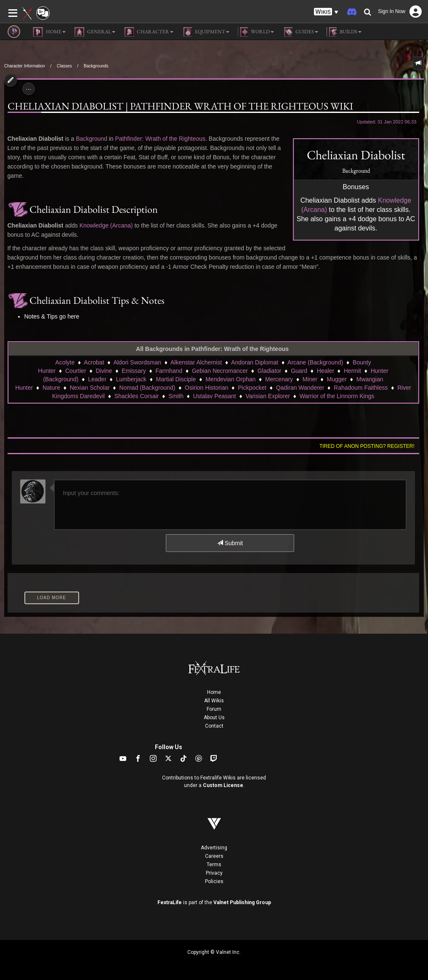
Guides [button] (300, 32)
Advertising (214, 848)
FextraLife (170, 902)
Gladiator (270, 371)
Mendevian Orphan (230, 379)
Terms (214, 865)
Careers (214, 856)
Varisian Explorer (268, 396)
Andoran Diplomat (255, 362)
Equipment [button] (206, 32)
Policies (214, 881)
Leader (97, 379)
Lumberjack (131, 379)
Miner (310, 379)
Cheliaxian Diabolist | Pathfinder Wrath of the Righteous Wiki (180, 106)
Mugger (337, 379)
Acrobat (94, 362)
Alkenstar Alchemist (196, 362)
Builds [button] (344, 32)
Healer (326, 371)
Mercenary (279, 379)
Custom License (223, 785)
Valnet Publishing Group (242, 902)
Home (214, 692)
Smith (176, 396)
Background (92, 139)
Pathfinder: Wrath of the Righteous (161, 139)
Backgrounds (96, 66)
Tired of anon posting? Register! (367, 446)
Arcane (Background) (315, 362)
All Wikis (214, 701)
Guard (299, 371)
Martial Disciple (176, 379)
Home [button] (49, 32)
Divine (104, 371)
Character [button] (149, 32)
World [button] (256, 32)
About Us (214, 718)
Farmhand (169, 371)
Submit (230, 543)
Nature (51, 388)
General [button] (95, 32)
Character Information (25, 66)
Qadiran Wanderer (300, 388)
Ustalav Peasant (215, 396)
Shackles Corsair (137, 396)
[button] (326, 12)
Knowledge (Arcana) (106, 225)
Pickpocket (252, 388)
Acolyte (65, 362)
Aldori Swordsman (137, 362)
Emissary (134, 371)
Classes (64, 66)
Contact (214, 726)
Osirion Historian (206, 388)
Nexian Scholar (90, 388)
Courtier (76, 371)
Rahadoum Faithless (361, 388)
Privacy (214, 873)
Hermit (352, 371)
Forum (214, 709)
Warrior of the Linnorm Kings (337, 396)
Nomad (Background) (147, 388)
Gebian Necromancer (220, 371)
